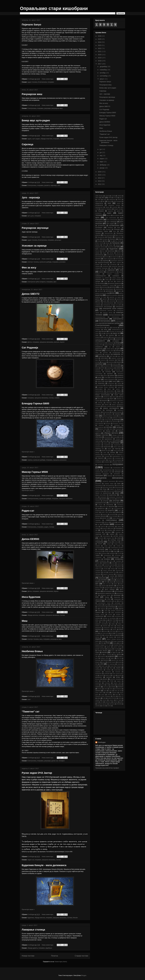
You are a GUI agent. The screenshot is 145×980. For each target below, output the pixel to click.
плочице (107, 456)
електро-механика (115, 315)
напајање (120, 427)
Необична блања (32, 651)
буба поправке (101, 249)
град (120, 272)
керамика (112, 360)
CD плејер (118, 633)
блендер (105, 239)
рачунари (47, 108)
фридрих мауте (105, 595)
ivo (102, 654)
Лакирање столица (33, 930)
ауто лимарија (112, 222)
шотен (110, 614)
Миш (25, 621)
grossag (110, 649)
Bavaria (105, 626)
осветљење (115, 443)
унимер (112, 576)
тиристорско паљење (102, 567)
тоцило (113, 569)
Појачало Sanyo (31, 25)
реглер (121, 503)
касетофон (105, 358)
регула (100, 505)
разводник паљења (115, 497)
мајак (119, 391)
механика (109, 410)
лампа (107, 381)
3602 (103, 198)
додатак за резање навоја (114, 295)
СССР (100, 544)
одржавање (108, 439)
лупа (119, 387)
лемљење (111, 383)
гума (106, 281)
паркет (109, 449)
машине (105, 401)
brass (100, 631)
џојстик (121, 609)
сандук (113, 522)
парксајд (118, 449)
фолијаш (98, 589)
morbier (108, 670)
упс (110, 578)
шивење (98, 613)
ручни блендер (113, 516)
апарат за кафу (119, 209)
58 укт (121, 198)
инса (111, 339)
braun (106, 631)
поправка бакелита (118, 462)
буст (103, 251)
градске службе (113, 274)
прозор (119, 485)
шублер (98, 618)
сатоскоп (118, 524)
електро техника (33, 262)
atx (120, 622)
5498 (110, 198)
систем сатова (118, 536)
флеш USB (99, 588)
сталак (109, 544)
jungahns (103, 656)
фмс (120, 588)
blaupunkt (98, 628)
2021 (100, 51)
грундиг (98, 281)
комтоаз (98, 370)
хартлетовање (100, 599)
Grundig (117, 649)
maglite (97, 668)
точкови (98, 570)
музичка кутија (104, 425)
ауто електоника (111, 218)
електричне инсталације (104, 307)
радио (46, 527)
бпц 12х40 (118, 241)
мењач (107, 404)
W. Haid (119, 700)
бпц (112, 241)
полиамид (118, 458)
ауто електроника (112, 220)
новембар (103, 70)
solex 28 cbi (118, 691)
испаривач (118, 345)
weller (122, 702)
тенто (111, 561)
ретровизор (118, 509)
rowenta (98, 687)
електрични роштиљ (106, 310)
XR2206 (119, 704)
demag (114, 635)
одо (120, 437)
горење (30, 460)
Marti (111, 668)
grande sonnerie (100, 649)
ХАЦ (109, 599)
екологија (112, 301)
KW (96, 664)
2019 (100, 58)
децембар (104, 67)
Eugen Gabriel (117, 641)
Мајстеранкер (110, 393)
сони (122, 542)
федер (111, 582)
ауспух (109, 215)
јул (101, 149)
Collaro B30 (99, 635)
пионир (113, 452)
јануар (102, 168)
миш (41, 639)
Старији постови (81, 956)
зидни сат (31, 860)
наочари (109, 427)
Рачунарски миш (32, 94)
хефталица (108, 601)
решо (97, 512)
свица (119, 526)
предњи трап (108, 472)
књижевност (107, 366)
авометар (112, 199)
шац (99, 611)
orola (114, 675)
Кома (97, 368)
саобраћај (120, 522)
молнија (117, 420)
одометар (98, 439)
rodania (57, 398)
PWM (112, 681)
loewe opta (104, 666)
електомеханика (109, 303)
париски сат (100, 449)
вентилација (99, 257)
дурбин (98, 301)
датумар (105, 287)
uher (99, 698)
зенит (97, 333)
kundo (120, 662)
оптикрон (98, 443)
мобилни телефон (118, 418)
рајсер (97, 499)
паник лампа (117, 447)
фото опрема (110, 589)
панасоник (107, 447)
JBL (96, 656)
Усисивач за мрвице (34, 246)
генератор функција (101, 268)
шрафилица (99, 616)
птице (105, 489)
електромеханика (102, 319)
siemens (98, 691)
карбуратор (103, 356)
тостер (106, 569)
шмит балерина (116, 613)
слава (119, 538)
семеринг (118, 530)
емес (108, 328)
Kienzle (75, 918)
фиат (116, 584)
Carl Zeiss (113, 631)
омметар (98, 441)
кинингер (111, 362)
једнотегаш (99, 349)
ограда (115, 437)
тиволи (119, 565)
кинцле (119, 362)
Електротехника (33, 499)
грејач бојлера (116, 280)
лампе (114, 381)
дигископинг (120, 289)
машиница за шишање (117, 401)
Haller (97, 653)
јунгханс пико (109, 351)
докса (97, 299)
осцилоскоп (117, 445)
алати (119, 203)
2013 (100, 181)
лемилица (101, 383)
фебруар (103, 165)
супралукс (104, 553)
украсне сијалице (108, 574)
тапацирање (107, 555)
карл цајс (112, 356)
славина (98, 540)
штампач (109, 616)
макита (119, 393)
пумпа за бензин (115, 489)
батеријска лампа (102, 231)
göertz (109, 647)
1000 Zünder (99, 196)
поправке (51, 82)
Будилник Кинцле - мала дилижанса (44, 865)
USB (104, 698)
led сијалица (111, 664)
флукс (114, 588)
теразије (118, 561)
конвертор (107, 370)
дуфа (105, 301)
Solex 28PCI (99, 693)
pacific (120, 675)
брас (104, 245)
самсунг (107, 522)
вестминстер (115, 257)
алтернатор (99, 205)
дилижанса (110, 291)
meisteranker (99, 670)
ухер (112, 580)
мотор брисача (113, 422)
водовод (105, 261)
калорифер (99, 354)
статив (118, 546)
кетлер (97, 362)
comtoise (107, 635)
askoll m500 (112, 622)
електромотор (118, 319)
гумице (119, 281)
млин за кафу (106, 418)
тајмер (98, 555)
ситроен (101, 538)
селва (103, 530)
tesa (117, 694)
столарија (101, 550)
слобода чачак (115, 540)
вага (119, 251)
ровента (118, 512)
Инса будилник (31, 597)
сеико (112, 528)
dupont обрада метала (114, 639)
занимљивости (116, 330)
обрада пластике (46, 139)
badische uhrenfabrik (102, 624)
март (102, 162)
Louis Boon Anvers (116, 666)
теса (113, 563)
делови (97, 289)
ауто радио (36, 139)
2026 (100, 36)
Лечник (108, 385)
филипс (111, 586)
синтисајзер (106, 536)
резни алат (105, 507)
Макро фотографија (103, 395)
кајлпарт (105, 353)
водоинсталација (103, 263)
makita (105, 668)
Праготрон (118, 470)
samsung (106, 687)
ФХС (97, 597)
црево (106, 605)
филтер (119, 586)
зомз (97, 335)
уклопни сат (112, 572)
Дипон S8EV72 (31, 294)
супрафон (112, 553)
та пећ (119, 553)
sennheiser (118, 689)
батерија (108, 229)
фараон (119, 580)
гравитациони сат (111, 272)
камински (108, 354)
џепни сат (111, 609)
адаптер (98, 201)
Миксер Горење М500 (35, 472)
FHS (108, 643)
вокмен (97, 264)
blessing (98, 629)
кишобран (99, 364)
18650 (119, 196)
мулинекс (117, 425)
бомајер (100, 241)
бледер (97, 239)
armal (103, 622)
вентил (119, 253)
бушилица (111, 251)
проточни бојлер (108, 487)
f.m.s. (97, 643)
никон (111, 429)
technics (110, 694)
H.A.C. (113, 651)
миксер (117, 414)
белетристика (109, 233)
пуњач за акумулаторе (103, 493)
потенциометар (107, 470)
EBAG (97, 641)
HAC (119, 651)
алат (29, 699)
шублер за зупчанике (109, 618)
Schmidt (121, 687)
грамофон (116, 276)
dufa (104, 637)
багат (119, 227)
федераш (118, 582)
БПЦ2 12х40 (99, 243)
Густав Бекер (100, 283)
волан (105, 264)
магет (109, 389)
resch (97, 685)
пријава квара (109, 484)
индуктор (106, 337)
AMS (97, 622)
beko (112, 626)
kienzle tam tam (117, 660)
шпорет (118, 614)
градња (98, 274)
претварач (118, 476)
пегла (97, 451)
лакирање (120, 379)
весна (107, 257)
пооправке (118, 460)
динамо (119, 291)
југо (33, 216)
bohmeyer (107, 629)
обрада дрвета (33, 948)
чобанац (103, 609)
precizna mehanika (116, 679)
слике (105, 540)
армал (119, 211)
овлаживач (108, 437)
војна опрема (117, 263)
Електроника (42, 82)
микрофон (109, 414)
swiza (103, 694)
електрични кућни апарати (37, 282)
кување (112, 376)
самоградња (111, 520)
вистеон (98, 261)
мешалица (106, 412)
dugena (111, 637)
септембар (104, 76)
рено (110, 509)
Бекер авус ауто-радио (36, 120)
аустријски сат (117, 215)
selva (111, 689)
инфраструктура (100, 343)
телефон (62, 761)
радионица (113, 495)
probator (104, 681)
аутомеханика (114, 225)
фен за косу (107, 584)
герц (112, 268)
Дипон (30, 342)
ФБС (106, 582)
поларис (109, 458)
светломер (111, 526)
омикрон (118, 439)
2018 (100, 61)
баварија (110, 227)
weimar (115, 702)
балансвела (99, 229)
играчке (111, 335)
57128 (115, 198)
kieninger (98, 660)
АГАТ (119, 199)
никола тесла (103, 429)
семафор (110, 530)
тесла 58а (120, 563)
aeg (106, 620)
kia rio (119, 658)
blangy (119, 626)
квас (97, 360)
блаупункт (118, 237)
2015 (100, 175)
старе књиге (108, 546)
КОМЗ (103, 368)
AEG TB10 (113, 620)
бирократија (101, 237)
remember (98, 683)
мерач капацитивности (110, 406)
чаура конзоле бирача (117, 605)
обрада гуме (110, 431)
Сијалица (27, 144)
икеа (119, 335)
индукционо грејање (101, 339)
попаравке (98, 462)
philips (118, 677)
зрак (104, 335)
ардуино (111, 211)
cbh (112, 633)
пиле (105, 452)
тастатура (118, 555)
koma (104, 662)
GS (122, 649)
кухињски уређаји (45, 262)
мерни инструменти (111, 408)
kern (112, 658)
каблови (118, 351)
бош (106, 241)
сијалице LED (100, 534)
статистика (99, 548)
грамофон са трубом (102, 278)
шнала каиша (100, 614)
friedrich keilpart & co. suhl (103, 645)
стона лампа (113, 550)
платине (105, 454)
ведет (105, 253)
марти (114, 397)
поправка (107, 462)
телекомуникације (113, 557)
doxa (119, 635)
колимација (116, 366)
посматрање (117, 468)
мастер (121, 397)
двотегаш (113, 287)
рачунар (106, 501)
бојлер (121, 239)
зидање (108, 333)
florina (115, 643)
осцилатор (107, 445)
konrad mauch (112, 662)
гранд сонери (117, 278)
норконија (118, 429)
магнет (118, 389)
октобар (103, 73)
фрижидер (117, 595)
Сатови (51, 398)
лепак (119, 383)
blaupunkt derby (109, 628)
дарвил (98, 287)
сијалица (53, 185)
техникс (100, 565)
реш (120, 511)
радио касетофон (101, 495)
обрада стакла (117, 435)
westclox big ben (102, 704)
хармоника (117, 597)
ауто (29, 216)
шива (106, 611)
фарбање (49, 948)
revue (103, 685)
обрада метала (33, 615)
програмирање (110, 485)
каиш (97, 353)
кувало (105, 376)
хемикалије (117, 599)
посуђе (97, 470)
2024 (100, 42)
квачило (103, 360)
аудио (30, 139)
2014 (100, 178)
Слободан (102, 742)
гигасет (119, 268)
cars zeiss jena (104, 633)
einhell (103, 641)
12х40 (113, 196)
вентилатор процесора (114, 255)
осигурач (98, 445)
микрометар (99, 414)
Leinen (119, 664)
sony (107, 693)
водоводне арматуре (117, 261)
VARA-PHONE (112, 698)
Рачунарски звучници (35, 228)
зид (102, 333)
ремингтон (101, 509)
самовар (98, 520)
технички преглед (109, 565)
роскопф (112, 514)
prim (97, 681)
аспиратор (98, 213)
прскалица (118, 487)
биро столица (119, 235)
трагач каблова (108, 570)
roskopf (119, 685)
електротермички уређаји (111, 323)
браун (111, 245)
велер (111, 253)
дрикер (112, 299)
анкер (108, 207)
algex (120, 620)
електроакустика (100, 317)
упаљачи (102, 578)
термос (97, 563)
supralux (114, 693)
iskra (117, 653)
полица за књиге (100, 460)
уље (105, 576)
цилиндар (118, 603)
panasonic (99, 677)
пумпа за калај (110, 491)
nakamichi (108, 672)
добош (121, 293)
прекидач (118, 472)
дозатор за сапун (115, 297)
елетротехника (100, 328)
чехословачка (101, 607)
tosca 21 (121, 696)
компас (119, 368)
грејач (107, 280)
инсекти (118, 339)
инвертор (98, 337)
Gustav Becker (102, 651)
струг (115, 551)
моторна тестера (118, 423)
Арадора (101, 211)
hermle (104, 652)
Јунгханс (99, 350)
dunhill (119, 637)
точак (119, 569)
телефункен (103, 561)
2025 (100, 39)
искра (118, 343)
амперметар (99, 207)
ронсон (105, 514)
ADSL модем (99, 620)
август (102, 79)
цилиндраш (99, 605)
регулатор (110, 505)
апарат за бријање (106, 209)
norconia (118, 672)
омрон (105, 441)
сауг (97, 526)
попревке (107, 468)
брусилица (111, 247)
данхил (119, 285)
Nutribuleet (98, 674)
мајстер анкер (100, 393)
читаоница (111, 607)
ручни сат (55, 761)
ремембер (120, 507)
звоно (97, 331)
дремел (105, 299)
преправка (117, 474)
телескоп (98, 559)
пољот (110, 460)
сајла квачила (117, 518)
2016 (100, 172)
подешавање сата (118, 456)
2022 (100, 48)
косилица (98, 372)
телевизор (98, 557)
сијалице (118, 532)
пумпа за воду (100, 491)
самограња (99, 522)
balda (113, 624)
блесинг (113, 239)
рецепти (111, 510)
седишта (98, 528)
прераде (110, 476)
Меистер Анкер (111, 403)
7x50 (99, 199)
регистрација (113, 503)
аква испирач (117, 201)
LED (59, 185)
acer (120, 618)
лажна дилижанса (109, 379)
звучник (104, 331)
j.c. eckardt (108, 654)
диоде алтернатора (101, 293)
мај (101, 156)
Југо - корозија (31, 198)
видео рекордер (108, 259)
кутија (106, 377)
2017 (100, 64)
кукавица (120, 376)
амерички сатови (114, 205)
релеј (113, 507)
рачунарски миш (57, 108)
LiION (97, 666)
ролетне (98, 514)
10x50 (107, 196)
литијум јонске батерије (106, 387)
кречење (110, 374)
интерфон (116, 341)
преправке (99, 475)
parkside (109, 677)
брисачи (118, 245)
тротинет (98, 572)
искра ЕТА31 (109, 345)
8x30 (105, 199)
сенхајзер (98, 532)
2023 (100, 45)
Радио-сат (28, 511)
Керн (119, 360)
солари (110, 542)
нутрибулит (99, 431)
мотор (105, 422)
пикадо (97, 452)
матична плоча (102, 399)
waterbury (108, 702)
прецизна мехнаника (109, 481)
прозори (98, 487)
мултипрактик (99, 427)
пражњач (98, 472)
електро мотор (108, 313)
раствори (112, 499)
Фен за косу (29, 268)
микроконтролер (116, 412)
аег (104, 201)
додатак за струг (101, 297)
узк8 (105, 572)
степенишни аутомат (117, 548)
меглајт (100, 403)
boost (114, 629)
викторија (118, 259)
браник (97, 245)
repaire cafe (117, 683)
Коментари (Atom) (61, 962)
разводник (103, 497)
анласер (115, 207)
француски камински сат (106, 593)
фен (55, 282)
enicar (109, 641)
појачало (101, 458)
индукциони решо (116, 337)
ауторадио (99, 227)
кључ (122, 364)
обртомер (99, 437)
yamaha (98, 706)
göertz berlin (117, 647)
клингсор (115, 364)
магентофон (99, 389)
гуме (112, 281)
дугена (119, 299)
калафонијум (116, 353)
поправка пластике (104, 465)
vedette (97, 700)
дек (120, 287)
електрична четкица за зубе (112, 305)
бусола (97, 251)
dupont (62, 342)
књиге (99, 366)
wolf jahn (112, 704)
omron (101, 675)
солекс (116, 542)
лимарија (120, 385)
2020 (100, 55)
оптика (117, 441)
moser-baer (117, 670)
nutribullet (107, 674)
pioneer (105, 679)
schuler (100, 689)
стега (106, 548)
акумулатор (99, 203)
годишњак (111, 270)
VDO (120, 698)
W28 (97, 702)
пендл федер (117, 451)
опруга (111, 441)
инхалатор (110, 343)
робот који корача (107, 512)
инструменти (100, 341)
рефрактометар (100, 511)
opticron (108, 675)
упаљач (56, 342)
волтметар (113, 264)
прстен (97, 489)
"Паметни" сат (31, 712)
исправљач (99, 347)
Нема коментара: (48, 79)
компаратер (110, 368)
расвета (47, 185)
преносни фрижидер (102, 474)
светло (103, 526)
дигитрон (100, 291)
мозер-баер (108, 420)
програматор (99, 485)
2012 (100, 184)
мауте (112, 399)
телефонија (119, 559)
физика (104, 586)
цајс (115, 601)
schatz (113, 687)
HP (112, 653)
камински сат (118, 354)
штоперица (118, 616)
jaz (120, 654)
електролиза (115, 317)
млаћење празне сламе (109, 416)
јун (101, 152)
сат (99, 524)
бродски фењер (100, 247)
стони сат (108, 551)
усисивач (62, 262)
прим (119, 484)
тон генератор (116, 567)
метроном (98, 410)
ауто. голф (120, 224)
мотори (108, 423)
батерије (117, 229)
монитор (98, 422)
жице (106, 330)
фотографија (119, 591)
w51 (102, 702)
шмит (106, 613)
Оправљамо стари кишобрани (54, 8)
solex (110, 691)
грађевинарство (101, 276)
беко (115, 231)
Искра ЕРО (99, 345)
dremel (97, 637)
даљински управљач (114, 283)
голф (121, 270)
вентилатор (99, 255)
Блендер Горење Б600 (35, 403)
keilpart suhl (104, 658)
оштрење (98, 447)
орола (106, 443)
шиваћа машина (116, 611)
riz (107, 685)
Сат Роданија (30, 348)
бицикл (110, 237)
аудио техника (32, 82)
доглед (100, 295)
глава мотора (100, 270)
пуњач (119, 491)
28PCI (97, 198)
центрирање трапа (104, 603)
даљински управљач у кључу (105, 285)
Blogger (84, 975)
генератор (106, 266)
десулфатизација (108, 289)
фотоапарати (108, 591)
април (102, 159)
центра (121, 601)
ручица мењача (101, 516)
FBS (102, 643)
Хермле (98, 601)
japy (115, 654)
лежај (122, 381)
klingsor (98, 662)
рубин (119, 514)
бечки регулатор (108, 235)
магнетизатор (99, 391)
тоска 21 (98, 569)
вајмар (97, 253)
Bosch (121, 629)
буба (118, 247)
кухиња (112, 377)
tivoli (114, 696)
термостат (106, 563)
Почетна (54, 956)
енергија (115, 328)
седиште (105, 528)
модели (100, 420)
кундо (100, 377)
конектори (117, 370)
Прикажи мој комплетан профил (107, 768)
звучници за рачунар (115, 331)
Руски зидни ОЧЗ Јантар (37, 773)
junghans (111, 656)
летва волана (99, 385)
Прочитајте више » (28, 452)
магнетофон (110, 391)
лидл (113, 385)
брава (108, 243)
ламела (100, 381)
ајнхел (109, 201)
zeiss (104, 706)
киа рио (104, 362)
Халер (107, 597)
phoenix (98, 679)
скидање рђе (110, 538)
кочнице (108, 372)
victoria (104, 700)
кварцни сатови (116, 358)
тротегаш (118, 570)
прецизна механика (67, 139)
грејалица (99, 280)
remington (107, 683)
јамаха (118, 347)
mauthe (118, 668)
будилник (31, 918)
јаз (110, 347)
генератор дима (116, 266)
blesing (119, 628)
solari (105, 691)
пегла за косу (106, 451)
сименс (112, 534)
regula (119, 681)
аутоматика (102, 226)
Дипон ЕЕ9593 (30, 539)
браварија (116, 243)
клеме (108, 364)
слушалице (100, 542)
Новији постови (28, 956)
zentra (109, 706)
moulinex (98, 672)
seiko (106, 689)
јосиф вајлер (111, 349)
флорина (107, 588)
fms (120, 643)
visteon (111, 700)
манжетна (107, 397)
